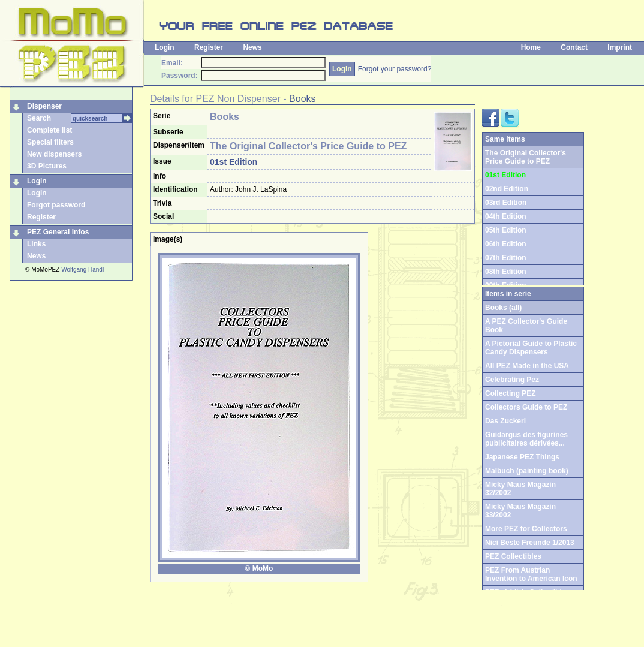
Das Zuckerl (505, 421)
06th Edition (506, 244)
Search (39, 118)
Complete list (49, 130)
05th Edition (506, 230)
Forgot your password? (395, 69)
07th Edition (506, 258)
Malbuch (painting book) (527, 471)
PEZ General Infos (58, 232)
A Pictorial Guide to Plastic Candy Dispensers (531, 348)
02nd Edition (507, 189)
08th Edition (506, 272)
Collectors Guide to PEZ (526, 407)
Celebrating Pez (512, 380)
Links (36, 244)
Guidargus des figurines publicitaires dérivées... (526, 439)
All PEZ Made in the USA (527, 366)
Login (165, 47)
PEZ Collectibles (513, 556)
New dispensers (54, 154)
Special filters (50, 142)
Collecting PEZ (511, 393)
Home (531, 47)
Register (209, 47)
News (252, 47)
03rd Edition (506, 203)
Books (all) (503, 308)
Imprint (620, 47)
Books (302, 99)
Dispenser (44, 106)
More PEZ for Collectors (526, 529)
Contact (574, 47)
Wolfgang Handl (82, 270)
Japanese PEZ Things (522, 457)
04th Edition (506, 216)
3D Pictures (47, 166)
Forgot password (56, 205)
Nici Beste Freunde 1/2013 (530, 543)
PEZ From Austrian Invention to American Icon (531, 574)
